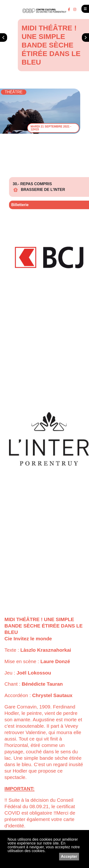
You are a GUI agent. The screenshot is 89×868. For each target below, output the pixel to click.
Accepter (69, 856)
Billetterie (20, 205)
